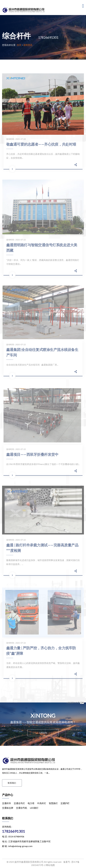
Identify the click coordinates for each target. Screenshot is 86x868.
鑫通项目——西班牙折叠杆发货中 (32, 456)
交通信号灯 (19, 803)
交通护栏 (65, 803)
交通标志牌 (8, 808)
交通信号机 (22, 808)
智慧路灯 (53, 803)
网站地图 (50, 865)
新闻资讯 (28, 45)
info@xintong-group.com (20, 846)
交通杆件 (7, 803)
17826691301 (14, 831)
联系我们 (12, 783)
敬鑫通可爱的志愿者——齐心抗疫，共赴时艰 (41, 145)
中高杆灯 (42, 803)
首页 (19, 45)
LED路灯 (34, 808)
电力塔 (31, 803)
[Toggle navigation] (83, 6)
